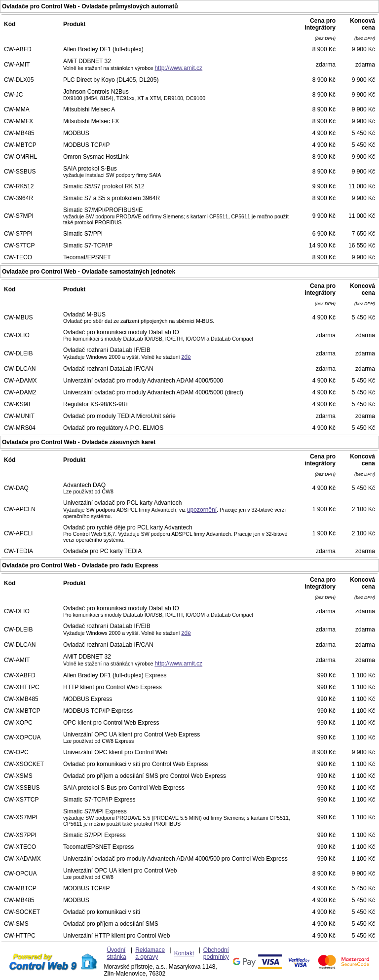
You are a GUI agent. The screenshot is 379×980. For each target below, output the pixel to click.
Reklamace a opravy (150, 953)
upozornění (202, 510)
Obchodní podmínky (216, 953)
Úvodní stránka (116, 953)
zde (186, 357)
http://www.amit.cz (178, 68)
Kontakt (184, 953)
